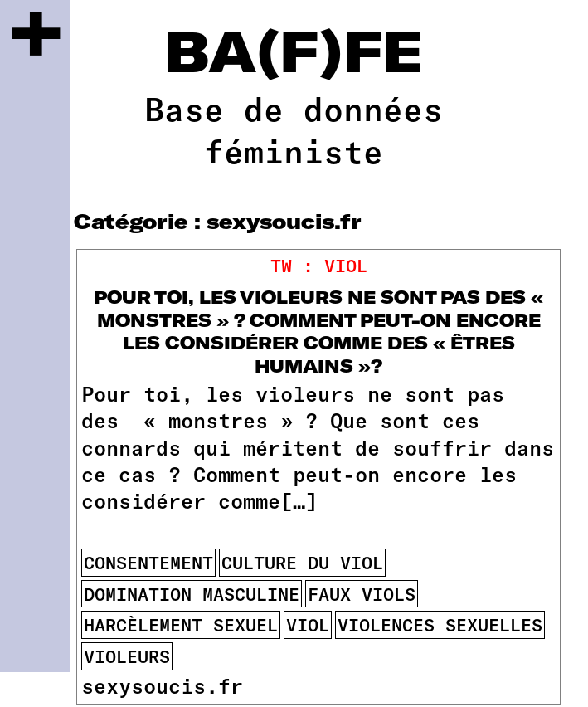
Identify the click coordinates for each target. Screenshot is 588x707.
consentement (148, 562)
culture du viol (302, 562)
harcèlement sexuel (181, 624)
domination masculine (192, 594)
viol (308, 624)
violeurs (127, 656)
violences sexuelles (440, 624)
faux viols (362, 594)
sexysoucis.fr (162, 685)
